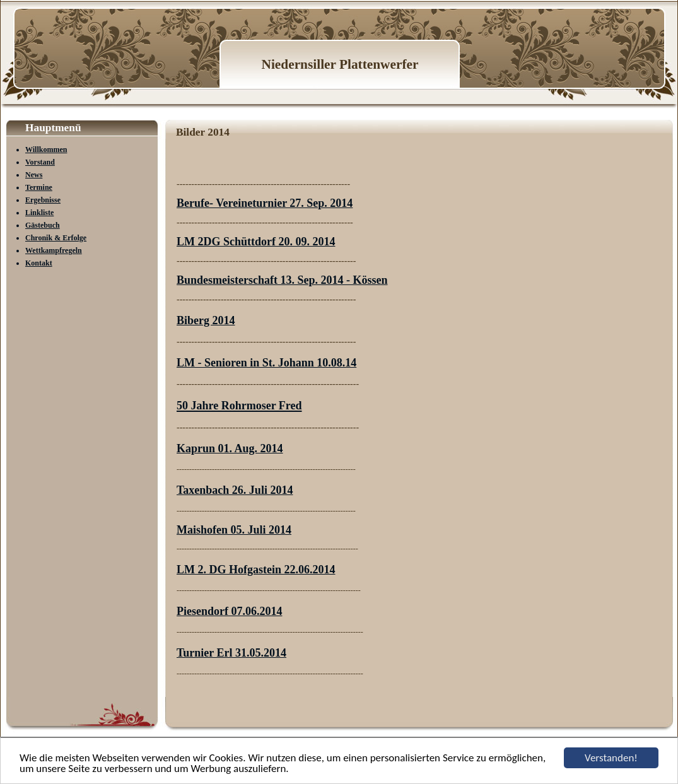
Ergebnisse (43, 200)
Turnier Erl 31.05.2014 (231, 653)
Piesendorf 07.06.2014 (229, 611)
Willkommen (46, 149)
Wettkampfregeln (54, 250)
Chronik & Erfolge (56, 238)
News (34, 175)
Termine (39, 187)
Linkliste (39, 213)
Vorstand (40, 162)
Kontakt (39, 263)
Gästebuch (43, 225)
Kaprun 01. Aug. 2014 (230, 448)
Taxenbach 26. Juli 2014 (235, 490)
